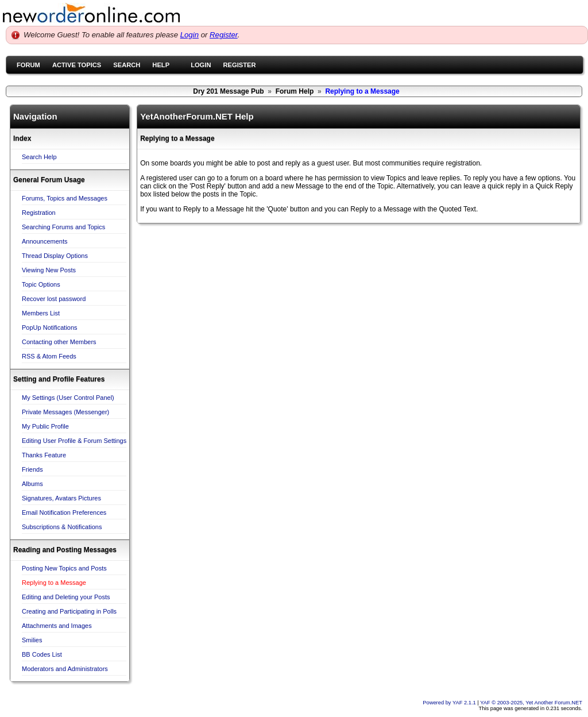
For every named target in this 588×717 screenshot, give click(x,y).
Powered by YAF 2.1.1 (450, 703)
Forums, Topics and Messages (65, 198)
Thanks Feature (44, 455)
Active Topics (77, 65)
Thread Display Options (55, 256)
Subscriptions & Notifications (62, 527)
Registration (39, 213)
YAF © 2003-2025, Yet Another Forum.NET (531, 703)
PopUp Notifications (50, 327)
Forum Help (295, 91)
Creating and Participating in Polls (69, 611)
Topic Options (41, 284)
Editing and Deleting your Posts (66, 597)
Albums (32, 484)
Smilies (32, 640)
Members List (41, 313)
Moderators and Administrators (65, 669)
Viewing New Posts (49, 270)
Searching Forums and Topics (63, 227)
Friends (32, 469)
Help (161, 65)
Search (127, 65)
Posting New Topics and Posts (64, 568)
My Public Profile (45, 426)
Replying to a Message (54, 583)
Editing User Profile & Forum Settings (74, 441)
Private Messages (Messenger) (65, 412)
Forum (28, 65)
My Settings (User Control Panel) (68, 398)
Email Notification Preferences (64, 512)
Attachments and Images (57, 626)
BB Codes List (42, 654)
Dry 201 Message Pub (228, 91)
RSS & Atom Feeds (49, 356)
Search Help (39, 157)
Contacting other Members (59, 342)
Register (224, 35)
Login (189, 35)
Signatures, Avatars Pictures (61, 498)
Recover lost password (54, 299)
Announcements (45, 241)
